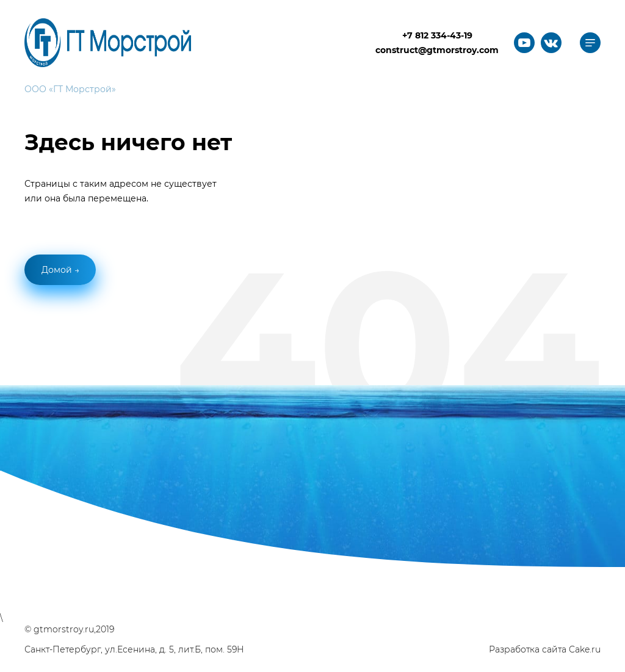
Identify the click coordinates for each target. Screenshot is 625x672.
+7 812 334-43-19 (437, 35)
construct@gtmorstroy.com (437, 50)
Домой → (60, 270)
